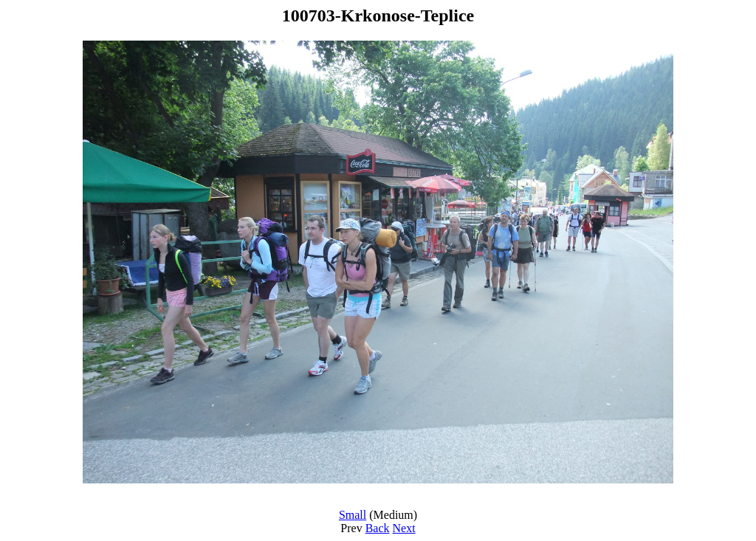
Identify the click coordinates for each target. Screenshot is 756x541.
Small (353, 515)
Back (378, 528)
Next (404, 528)
